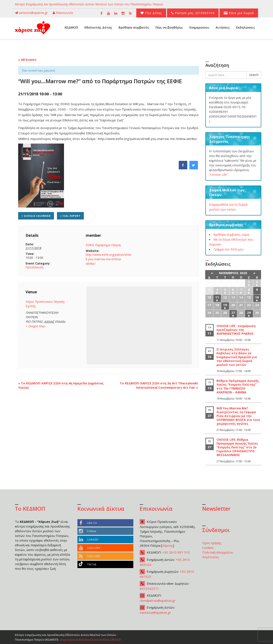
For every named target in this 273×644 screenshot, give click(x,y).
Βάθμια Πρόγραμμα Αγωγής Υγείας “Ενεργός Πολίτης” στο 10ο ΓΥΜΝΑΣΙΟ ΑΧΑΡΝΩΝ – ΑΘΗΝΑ (238, 386)
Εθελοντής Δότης (98, 27)
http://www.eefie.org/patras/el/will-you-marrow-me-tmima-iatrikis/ (108, 259)
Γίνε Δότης (151, 13)
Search (254, 75)
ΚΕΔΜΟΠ (71, 27)
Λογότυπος (211, 557)
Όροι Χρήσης (212, 543)
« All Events (27, 60)
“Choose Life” (218, 175)
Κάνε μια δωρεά (239, 13)
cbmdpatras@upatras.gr (158, 600)
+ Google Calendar (36, 216)
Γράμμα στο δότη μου (229, 249)
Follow (87, 531)
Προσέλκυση (35, 267)
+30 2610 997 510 (176, 552)
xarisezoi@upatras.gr (31, 13)
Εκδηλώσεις (245, 27)
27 (233, 313)
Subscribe (89, 548)
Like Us (87, 523)
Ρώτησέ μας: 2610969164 (193, 13)
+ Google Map (35, 326)
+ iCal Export (70, 216)
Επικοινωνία (63, 13)
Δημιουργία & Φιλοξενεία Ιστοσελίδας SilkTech (91, 640)
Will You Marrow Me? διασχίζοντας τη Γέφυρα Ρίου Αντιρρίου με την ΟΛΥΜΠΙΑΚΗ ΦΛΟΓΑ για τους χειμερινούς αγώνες (238, 416)
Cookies (208, 548)
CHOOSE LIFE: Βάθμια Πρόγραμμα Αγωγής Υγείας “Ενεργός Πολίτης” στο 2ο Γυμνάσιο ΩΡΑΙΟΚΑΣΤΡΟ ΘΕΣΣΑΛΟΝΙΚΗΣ (237, 447)
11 (217, 297)
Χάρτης (168, 545)
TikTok (87, 564)
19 (225, 305)
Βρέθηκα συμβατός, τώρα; (232, 235)
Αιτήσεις (223, 27)
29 (249, 313)
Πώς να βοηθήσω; (169, 27)
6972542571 (149, 589)
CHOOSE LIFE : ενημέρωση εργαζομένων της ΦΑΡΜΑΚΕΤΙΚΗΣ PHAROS (236, 330)
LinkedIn (88, 539)
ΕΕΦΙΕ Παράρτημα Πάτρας (103, 245)
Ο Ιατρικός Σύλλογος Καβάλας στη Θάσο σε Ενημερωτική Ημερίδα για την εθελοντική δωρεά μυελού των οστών (237, 357)
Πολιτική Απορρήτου (218, 552)
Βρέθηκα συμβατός (134, 27)
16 (257, 297)
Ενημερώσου (199, 27)
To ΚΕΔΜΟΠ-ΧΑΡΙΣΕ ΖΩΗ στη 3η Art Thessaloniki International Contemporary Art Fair (159, 385)
